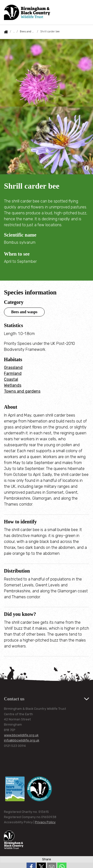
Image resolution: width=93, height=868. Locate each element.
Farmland (13, 373)
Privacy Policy (45, 822)
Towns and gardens (22, 391)
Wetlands (13, 385)
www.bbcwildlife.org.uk (21, 735)
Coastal (11, 379)
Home (6, 32)
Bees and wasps (27, 32)
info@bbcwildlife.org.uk (22, 740)
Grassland (13, 367)
